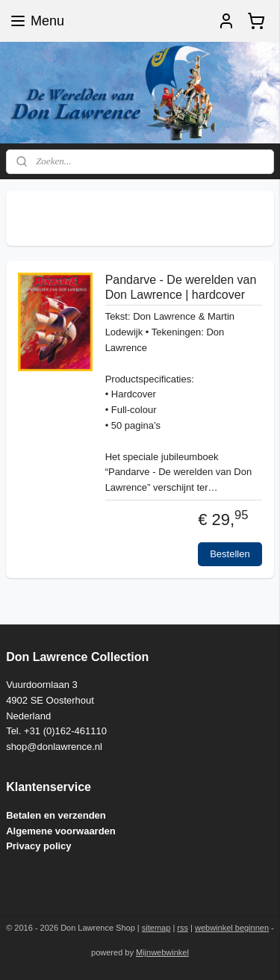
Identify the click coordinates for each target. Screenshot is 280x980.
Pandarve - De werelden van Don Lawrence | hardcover (181, 288)
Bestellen (230, 554)
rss (183, 928)
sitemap (156, 928)
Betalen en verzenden (56, 815)
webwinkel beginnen (232, 928)
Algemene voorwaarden (61, 831)
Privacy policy (38, 846)
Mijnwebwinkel (162, 952)
